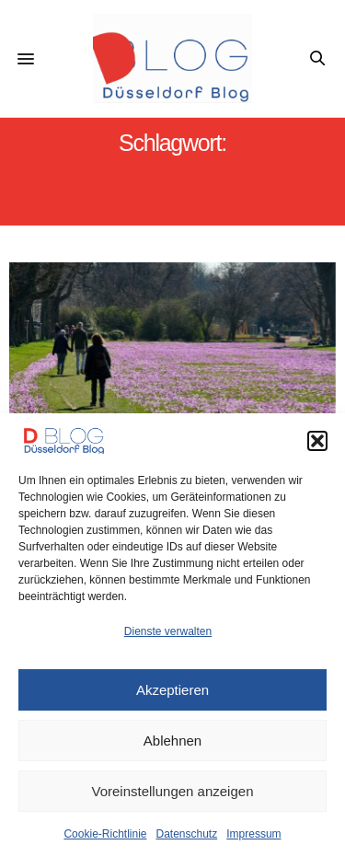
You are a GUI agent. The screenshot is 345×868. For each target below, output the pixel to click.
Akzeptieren (172, 690)
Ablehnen (172, 741)
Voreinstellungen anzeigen (173, 791)
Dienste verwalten (168, 631)
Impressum (253, 834)
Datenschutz (187, 834)
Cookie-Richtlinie (105, 834)
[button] (317, 441)
